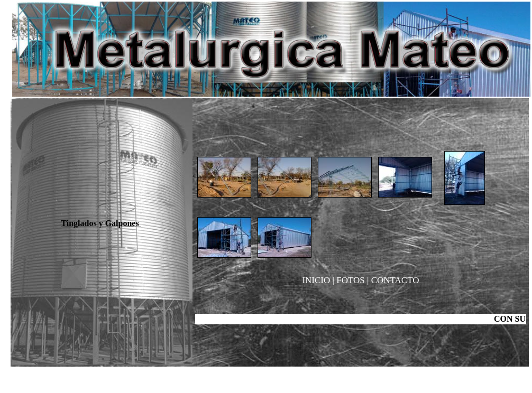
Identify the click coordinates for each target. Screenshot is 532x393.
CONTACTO (395, 280)
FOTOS (352, 280)
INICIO (316, 280)
